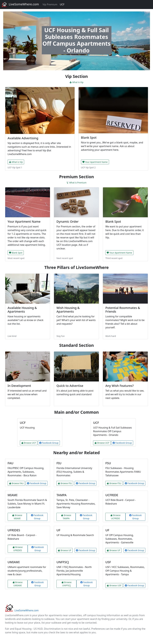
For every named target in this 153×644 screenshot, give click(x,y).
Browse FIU (65, 483)
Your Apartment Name (95, 162)
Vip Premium (50, 4)
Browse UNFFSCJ (66, 584)
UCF (62, 4)
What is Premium (76, 183)
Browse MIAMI (17, 517)
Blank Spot (16, 253)
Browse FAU (16, 483)
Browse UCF (29, 443)
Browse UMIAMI (18, 584)
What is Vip (76, 82)
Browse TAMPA (66, 517)
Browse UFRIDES (18, 549)
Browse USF (114, 585)
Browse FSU (114, 483)
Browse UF (64, 550)
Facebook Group (49, 443)
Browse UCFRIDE (115, 517)
